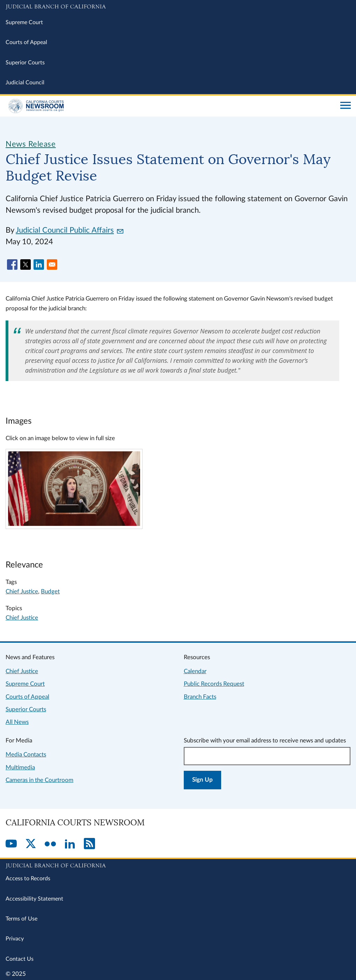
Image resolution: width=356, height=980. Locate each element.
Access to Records (28, 879)
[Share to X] (26, 265)
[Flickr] (50, 844)
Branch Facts (200, 697)
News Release (31, 144)
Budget (50, 591)
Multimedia (20, 767)
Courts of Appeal (26, 42)
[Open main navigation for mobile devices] (346, 106)
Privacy (15, 939)
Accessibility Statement (34, 899)
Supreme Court (24, 22)
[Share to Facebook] (12, 265)
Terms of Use (21, 919)
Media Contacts (26, 755)
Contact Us (20, 959)
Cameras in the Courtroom (39, 780)
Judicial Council (25, 83)
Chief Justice (22, 591)
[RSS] (89, 844)
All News (17, 722)
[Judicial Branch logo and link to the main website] (178, 7)
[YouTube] (11, 844)
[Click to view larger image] (74, 524)
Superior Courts (25, 63)
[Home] (170, 106)
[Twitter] (31, 844)
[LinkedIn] (70, 844)
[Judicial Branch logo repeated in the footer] (178, 865)
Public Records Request (214, 684)
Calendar (195, 671)
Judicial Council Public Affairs (70, 230)
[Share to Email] (52, 265)
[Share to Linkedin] (39, 265)
